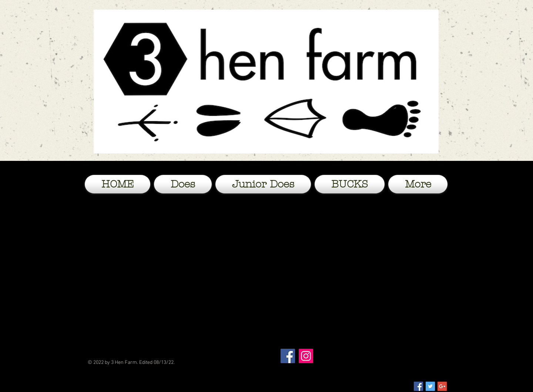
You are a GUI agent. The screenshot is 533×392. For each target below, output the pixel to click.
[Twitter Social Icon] (430, 386)
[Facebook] (288, 356)
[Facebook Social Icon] (418, 386)
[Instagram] (306, 356)
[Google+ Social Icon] (442, 386)
